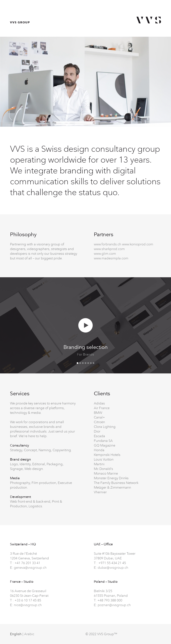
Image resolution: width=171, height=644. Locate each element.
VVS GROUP (20, 22)
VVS (149, 20)
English (16, 634)
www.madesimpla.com (111, 258)
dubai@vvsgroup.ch (113, 567)
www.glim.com (105, 253)
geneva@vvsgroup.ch (30, 567)
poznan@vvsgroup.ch (114, 605)
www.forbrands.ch (108, 244)
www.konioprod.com (138, 244)
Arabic (29, 634)
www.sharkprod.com (109, 249)
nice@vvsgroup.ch (28, 605)
